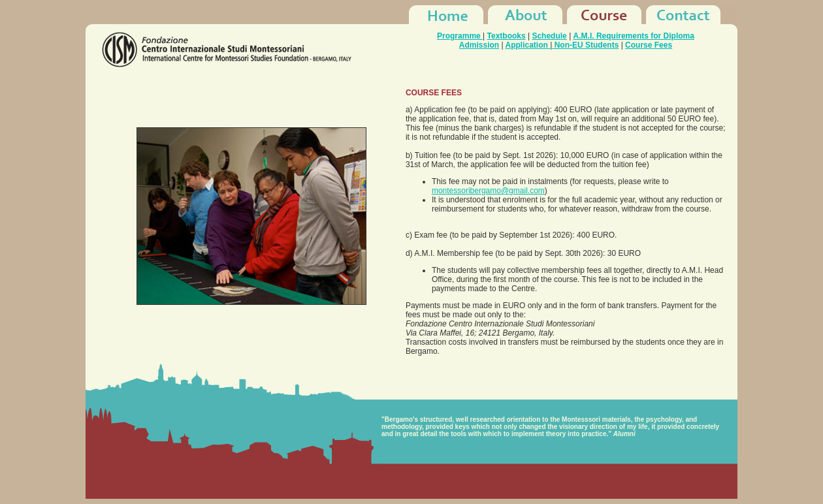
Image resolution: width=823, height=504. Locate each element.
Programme (460, 36)
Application (528, 45)
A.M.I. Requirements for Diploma (634, 36)
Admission (479, 45)
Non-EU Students (585, 45)
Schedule (549, 36)
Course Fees (649, 45)
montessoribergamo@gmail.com (488, 191)
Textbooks (507, 36)
